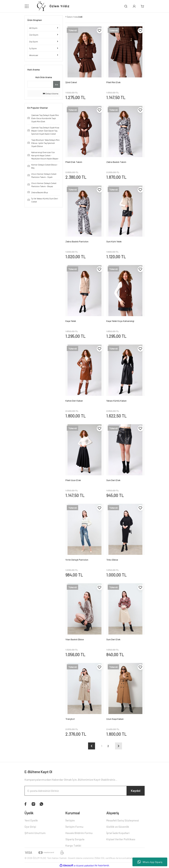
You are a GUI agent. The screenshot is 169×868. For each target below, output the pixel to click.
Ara (57, 84)
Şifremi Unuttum (35, 833)
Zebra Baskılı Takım (116, 162)
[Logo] (53, 6)
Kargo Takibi (73, 845)
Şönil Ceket (71, 82)
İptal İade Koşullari (118, 833)
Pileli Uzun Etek (73, 480)
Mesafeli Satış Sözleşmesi (123, 820)
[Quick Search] (40, 84)
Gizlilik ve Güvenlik (118, 827)
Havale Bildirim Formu (79, 833)
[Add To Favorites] (100, 31)
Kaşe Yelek (71, 321)
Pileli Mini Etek (113, 82)
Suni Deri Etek (113, 480)
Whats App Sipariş (150, 862)
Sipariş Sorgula (75, 839)
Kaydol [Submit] (136, 791)
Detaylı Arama (51, 93)
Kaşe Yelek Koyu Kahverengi (120, 321)
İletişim (70, 820)
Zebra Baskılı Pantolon (77, 241)
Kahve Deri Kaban (74, 401)
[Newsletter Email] (85, 791)
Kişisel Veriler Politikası (121, 839)
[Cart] (143, 6)
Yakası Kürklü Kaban (116, 401)
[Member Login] (134, 6)
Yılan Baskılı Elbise (75, 639)
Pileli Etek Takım (74, 162)
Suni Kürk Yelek (114, 241)
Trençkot (70, 719)
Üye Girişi (30, 827)
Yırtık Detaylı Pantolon (77, 560)
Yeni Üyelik (31, 820)
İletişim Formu (74, 827)
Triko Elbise (112, 560)
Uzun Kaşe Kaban (115, 719)
